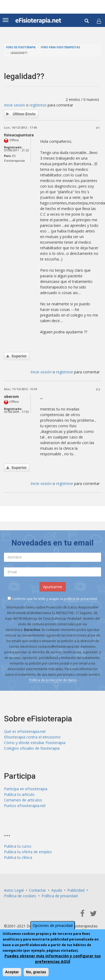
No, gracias (36, 972)
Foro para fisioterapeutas (60, 47)
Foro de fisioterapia (21, 47)
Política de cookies (20, 896)
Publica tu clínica (18, 857)
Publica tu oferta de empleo (28, 852)
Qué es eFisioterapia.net (25, 731)
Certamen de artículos (23, 800)
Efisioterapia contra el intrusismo (32, 737)
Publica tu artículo (19, 794)
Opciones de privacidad (53, 925)
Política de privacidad (60, 896)
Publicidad (76, 890)
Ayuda (57, 890)
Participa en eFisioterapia (26, 789)
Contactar (37, 890)
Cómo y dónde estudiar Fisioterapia (35, 743)
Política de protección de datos (53, 680)
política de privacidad (80, 599)
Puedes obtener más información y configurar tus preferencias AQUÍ (53, 959)
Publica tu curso (18, 846)
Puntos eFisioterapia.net (25, 806)
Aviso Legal (14, 890)
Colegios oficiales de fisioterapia (32, 748)
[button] (99, 21)
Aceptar (12, 972)
